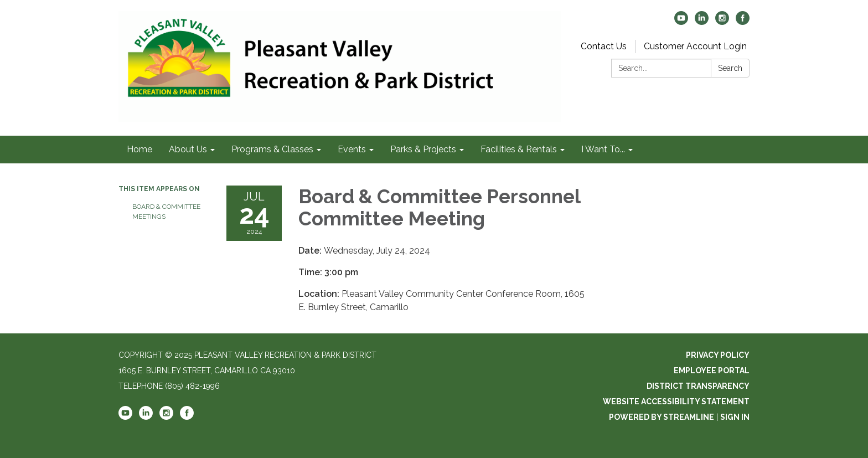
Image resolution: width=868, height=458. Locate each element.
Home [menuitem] (139, 149)
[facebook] (743, 22)
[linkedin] (702, 22)
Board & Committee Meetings (166, 212)
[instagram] (722, 22)
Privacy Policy (718, 355)
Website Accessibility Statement (676, 402)
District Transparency (698, 386)
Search (730, 68)
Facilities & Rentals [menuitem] (519, 149)
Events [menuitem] (352, 149)
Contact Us (604, 46)
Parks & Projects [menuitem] (423, 149)
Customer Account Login (695, 46)
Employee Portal (712, 370)
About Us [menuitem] (188, 149)
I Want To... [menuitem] (603, 149)
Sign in (735, 417)
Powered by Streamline (662, 417)
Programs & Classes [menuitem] (272, 149)
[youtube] (681, 22)
